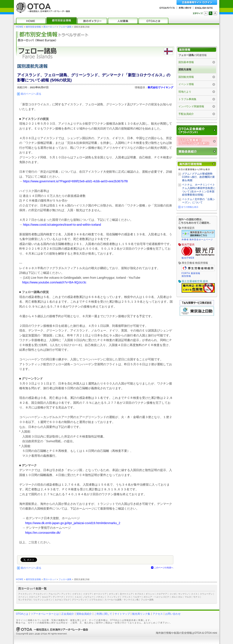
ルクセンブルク (62, 600)
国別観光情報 (186, 77)
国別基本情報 (186, 62)
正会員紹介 (68, 614)
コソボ (173, 594)
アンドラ (65, 594)
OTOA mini (211, 633)
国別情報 (186, 276)
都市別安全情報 (33, 27)
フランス (126, 597)
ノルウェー (88, 597)
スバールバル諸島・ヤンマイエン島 (122, 600)
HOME (20, 27)
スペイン (22, 597)
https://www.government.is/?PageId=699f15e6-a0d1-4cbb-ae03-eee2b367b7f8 (76, 181)
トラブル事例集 (187, 99)
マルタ (188, 597)
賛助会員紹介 (84, 614)
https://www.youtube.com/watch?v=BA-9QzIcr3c (54, 282)
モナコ (196, 597)
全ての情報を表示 (190, 207)
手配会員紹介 (186, 114)
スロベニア (34, 597)
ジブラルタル (96, 600)
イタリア (87, 594)
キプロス (139, 594)
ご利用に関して (103, 614)
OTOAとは (22, 614)
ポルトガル (177, 597)
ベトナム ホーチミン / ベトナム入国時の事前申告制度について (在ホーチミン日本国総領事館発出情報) (199, 190)
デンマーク (58, 597)
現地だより (185, 92)
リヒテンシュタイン (43, 600)
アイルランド (40, 594)
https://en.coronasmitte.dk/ (43, 533)
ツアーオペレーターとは (45, 614)
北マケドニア (126, 594)
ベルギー (137, 597)
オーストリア (100, 594)
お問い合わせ (173, 614)
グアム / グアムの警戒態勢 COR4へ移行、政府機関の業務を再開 (198, 177)
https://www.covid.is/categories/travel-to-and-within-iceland (62, 225)
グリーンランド (79, 600)
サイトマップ (122, 614)
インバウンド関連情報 (191, 106)
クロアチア (162, 594)
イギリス (76, 594)
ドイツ (69, 597)
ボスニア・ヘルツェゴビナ (156, 597)
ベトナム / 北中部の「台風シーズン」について (199, 201)
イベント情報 (186, 84)
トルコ (78, 597)
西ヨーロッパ (50, 27)
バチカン (100, 597)
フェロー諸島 (65, 27)
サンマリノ (184, 594)
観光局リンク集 (141, 614)
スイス (194, 594)
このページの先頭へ (164, 568)
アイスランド (25, 594)
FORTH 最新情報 (191, 273)
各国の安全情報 (183, 633)
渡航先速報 (185, 69)
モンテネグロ (25, 600)
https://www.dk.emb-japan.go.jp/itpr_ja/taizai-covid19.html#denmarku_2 (73, 523)
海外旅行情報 (163, 633)
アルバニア (54, 594)
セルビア (46, 597)
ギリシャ (150, 594)
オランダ (113, 594)
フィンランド (113, 597)
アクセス (158, 614)
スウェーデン (206, 594)
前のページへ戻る (31, 94)
